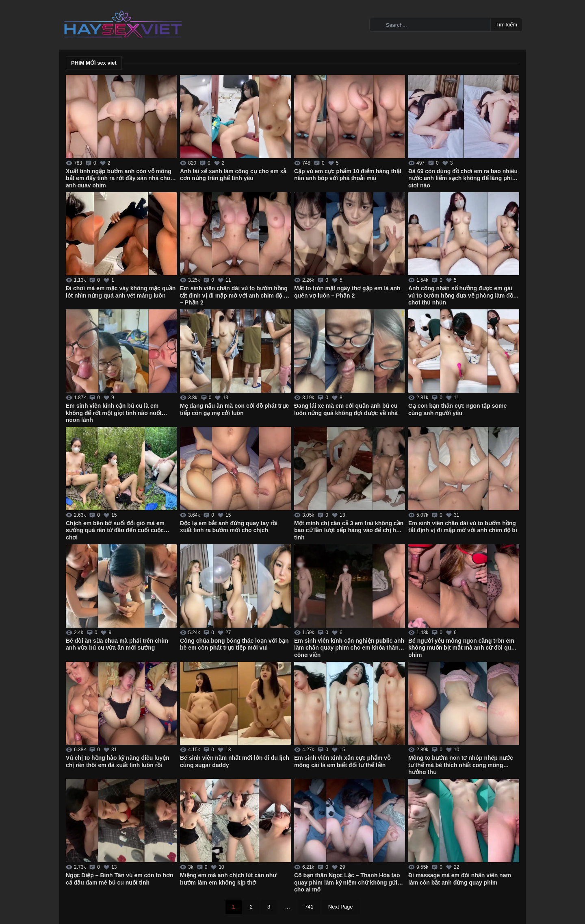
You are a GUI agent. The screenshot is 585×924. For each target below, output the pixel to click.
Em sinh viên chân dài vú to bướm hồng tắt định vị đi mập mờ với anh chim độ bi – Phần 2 (234, 295)
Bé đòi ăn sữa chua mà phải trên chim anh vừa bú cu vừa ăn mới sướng (117, 644)
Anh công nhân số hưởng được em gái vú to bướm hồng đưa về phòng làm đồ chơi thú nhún (461, 295)
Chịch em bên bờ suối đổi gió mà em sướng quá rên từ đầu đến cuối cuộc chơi (115, 530)
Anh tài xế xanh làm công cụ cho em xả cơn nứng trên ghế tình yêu (233, 175)
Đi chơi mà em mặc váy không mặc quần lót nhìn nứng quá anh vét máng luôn (121, 292)
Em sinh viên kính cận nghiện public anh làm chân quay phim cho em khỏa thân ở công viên (349, 647)
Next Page (341, 907)
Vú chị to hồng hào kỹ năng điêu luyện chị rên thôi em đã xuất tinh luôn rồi (118, 761)
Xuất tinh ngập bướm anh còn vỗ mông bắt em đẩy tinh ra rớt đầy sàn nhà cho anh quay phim (119, 178)
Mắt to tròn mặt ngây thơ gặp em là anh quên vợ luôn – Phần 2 (347, 292)
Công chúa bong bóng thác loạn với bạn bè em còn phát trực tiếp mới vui (234, 644)
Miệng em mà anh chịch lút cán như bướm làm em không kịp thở (228, 879)
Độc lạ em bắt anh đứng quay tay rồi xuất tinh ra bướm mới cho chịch (229, 527)
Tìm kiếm (506, 25)
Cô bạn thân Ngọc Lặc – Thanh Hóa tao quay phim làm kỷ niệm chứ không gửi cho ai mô (347, 882)
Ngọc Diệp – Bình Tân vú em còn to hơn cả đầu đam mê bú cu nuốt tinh (120, 879)
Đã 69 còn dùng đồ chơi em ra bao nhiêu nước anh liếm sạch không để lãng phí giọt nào (463, 178)
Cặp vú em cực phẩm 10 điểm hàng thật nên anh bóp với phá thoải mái (348, 175)
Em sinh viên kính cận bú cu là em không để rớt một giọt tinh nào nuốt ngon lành (114, 412)
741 (309, 907)
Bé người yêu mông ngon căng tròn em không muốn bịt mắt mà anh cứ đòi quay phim (463, 647)
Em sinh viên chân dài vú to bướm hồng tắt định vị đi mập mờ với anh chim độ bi (463, 527)
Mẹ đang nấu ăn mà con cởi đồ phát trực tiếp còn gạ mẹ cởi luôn (234, 409)
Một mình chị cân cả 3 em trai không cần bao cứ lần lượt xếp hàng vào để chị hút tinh (349, 530)
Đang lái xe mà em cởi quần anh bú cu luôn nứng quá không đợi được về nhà (346, 409)
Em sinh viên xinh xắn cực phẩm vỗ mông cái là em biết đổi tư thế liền (342, 761)
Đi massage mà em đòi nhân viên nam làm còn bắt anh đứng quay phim (460, 879)
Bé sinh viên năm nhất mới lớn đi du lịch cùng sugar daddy (235, 761)
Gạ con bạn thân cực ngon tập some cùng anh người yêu (457, 409)
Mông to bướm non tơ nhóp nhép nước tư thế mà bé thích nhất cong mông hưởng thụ (461, 764)
